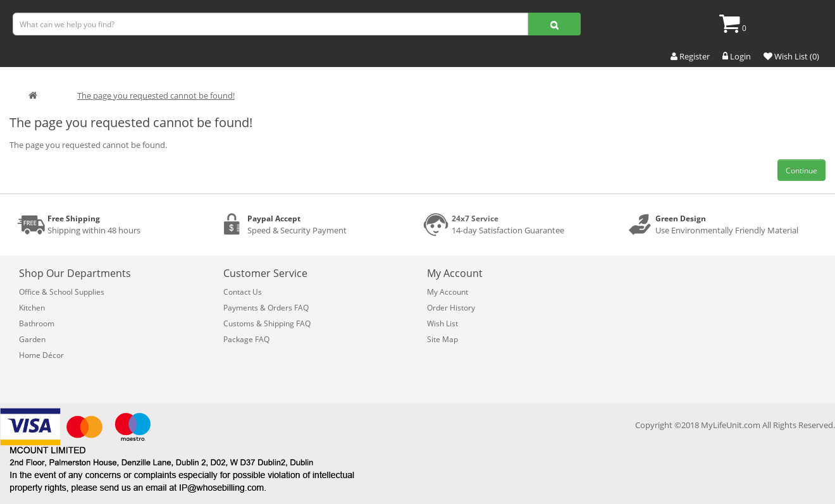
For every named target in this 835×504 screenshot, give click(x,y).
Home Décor (41, 355)
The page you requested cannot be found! (156, 95)
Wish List (442, 323)
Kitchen (32, 308)
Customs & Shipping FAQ (267, 323)
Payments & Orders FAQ (266, 308)
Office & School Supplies (62, 292)
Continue (801, 170)
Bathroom (37, 323)
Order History (451, 308)
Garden (32, 339)
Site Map (442, 339)
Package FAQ (246, 339)
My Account (448, 292)
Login (737, 56)
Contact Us (243, 292)
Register (690, 56)
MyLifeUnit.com (731, 425)
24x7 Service (475, 218)
